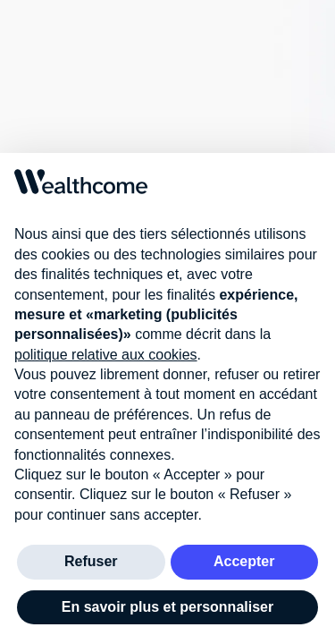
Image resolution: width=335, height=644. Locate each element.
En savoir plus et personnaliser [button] (167, 607)
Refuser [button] (91, 561)
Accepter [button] (244, 561)
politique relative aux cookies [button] (106, 355)
